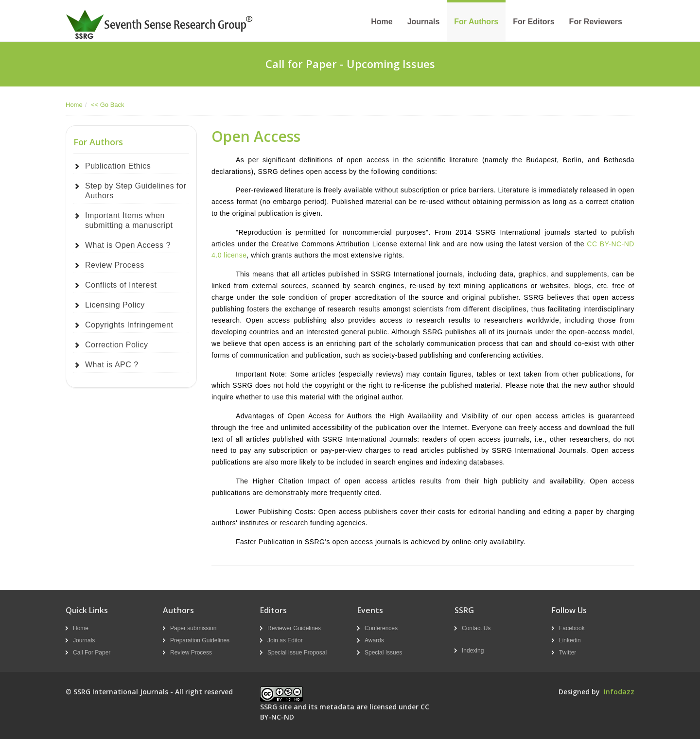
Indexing (473, 651)
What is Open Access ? (128, 245)
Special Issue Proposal (297, 653)
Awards (374, 640)
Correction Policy (116, 345)
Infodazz (619, 692)
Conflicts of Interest (121, 285)
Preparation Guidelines (200, 640)
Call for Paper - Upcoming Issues (350, 64)
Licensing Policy (115, 305)
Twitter (568, 653)
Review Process (115, 265)
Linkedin (570, 640)
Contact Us (476, 628)
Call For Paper (92, 653)
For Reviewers (596, 22)
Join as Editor (285, 640)
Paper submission (193, 628)
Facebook (572, 628)
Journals (424, 22)
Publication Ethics (118, 166)
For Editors (534, 22)
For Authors (476, 22)
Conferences (381, 628)
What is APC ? (112, 365)
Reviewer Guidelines (294, 628)
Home (382, 22)
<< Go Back (108, 105)
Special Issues (383, 653)
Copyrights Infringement (129, 325)
